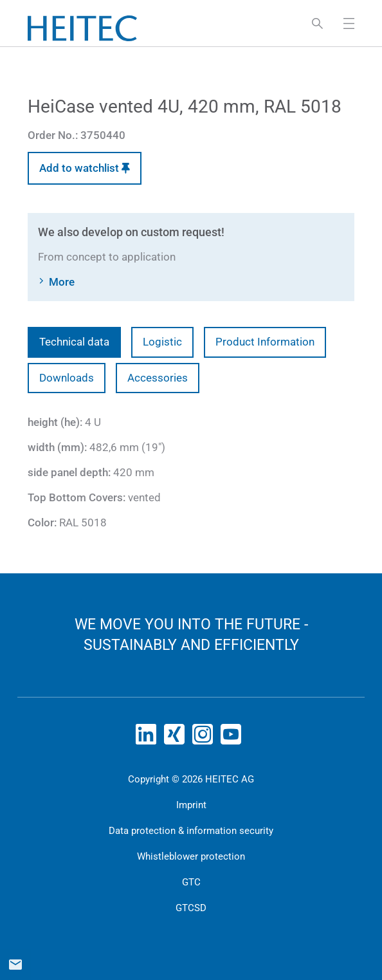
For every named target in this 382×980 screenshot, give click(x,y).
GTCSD (191, 908)
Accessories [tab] (158, 378)
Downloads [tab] (67, 378)
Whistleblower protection (191, 856)
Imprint (191, 805)
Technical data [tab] (74, 342)
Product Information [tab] (265, 342)
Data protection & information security (191, 831)
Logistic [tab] (162, 342)
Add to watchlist (85, 168)
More (62, 282)
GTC (191, 882)
